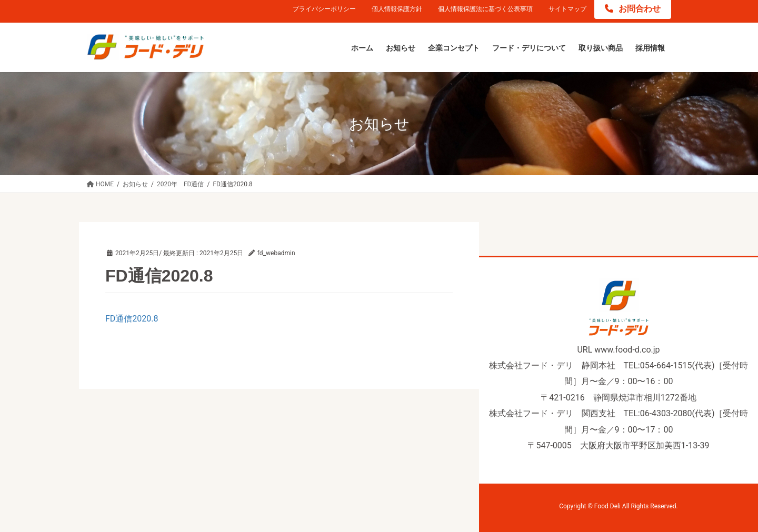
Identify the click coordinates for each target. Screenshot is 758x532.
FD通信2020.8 (132, 319)
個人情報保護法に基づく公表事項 (485, 9)
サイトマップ (567, 9)
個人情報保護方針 (397, 9)
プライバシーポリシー (324, 9)
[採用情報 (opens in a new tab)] (650, 48)
